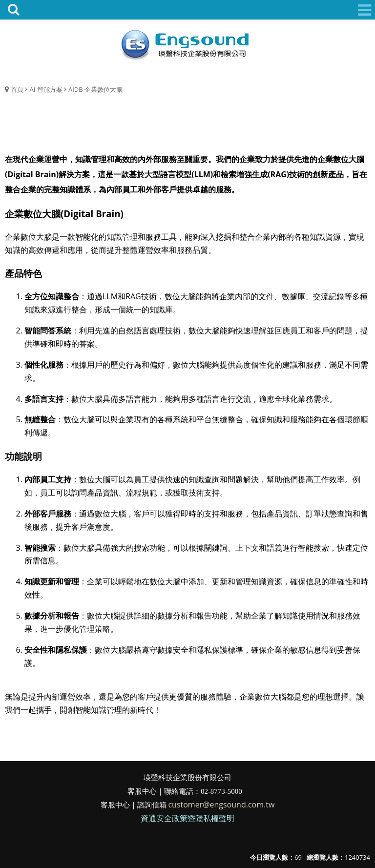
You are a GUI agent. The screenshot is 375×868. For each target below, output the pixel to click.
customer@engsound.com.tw (221, 805)
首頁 (17, 89)
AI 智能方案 (46, 89)
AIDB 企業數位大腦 (95, 89)
